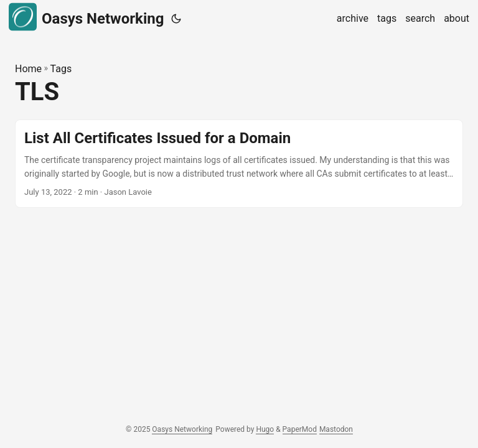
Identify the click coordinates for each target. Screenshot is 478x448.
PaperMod (300, 429)
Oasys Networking (86, 17)
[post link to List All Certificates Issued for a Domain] (239, 164)
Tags (61, 69)
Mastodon (336, 429)
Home (28, 69)
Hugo (265, 429)
